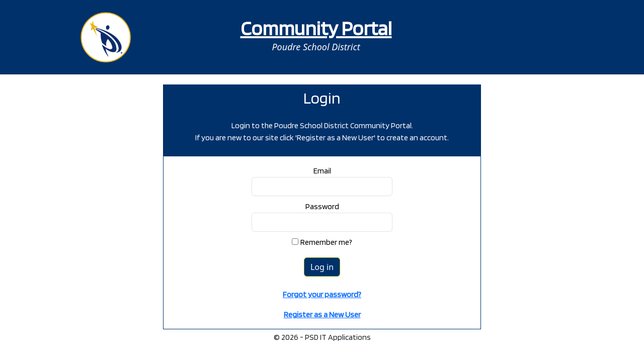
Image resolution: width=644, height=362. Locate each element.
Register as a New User (322, 314)
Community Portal (316, 28)
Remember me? (326, 242)
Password (322, 206)
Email (322, 171)
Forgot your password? (322, 294)
